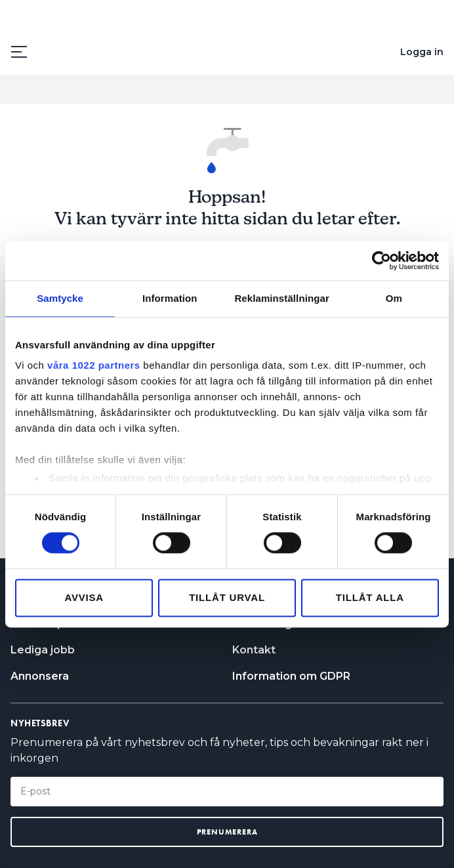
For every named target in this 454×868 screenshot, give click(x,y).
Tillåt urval (227, 597)
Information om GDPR (291, 676)
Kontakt (254, 650)
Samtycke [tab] (60, 298)
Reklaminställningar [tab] (281, 298)
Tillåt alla (370, 597)
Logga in (422, 52)
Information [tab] (170, 298)
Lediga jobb (43, 650)
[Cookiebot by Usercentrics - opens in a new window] (382, 260)
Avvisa (84, 597)
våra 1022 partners (94, 365)
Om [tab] (394, 298)
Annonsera (40, 676)
